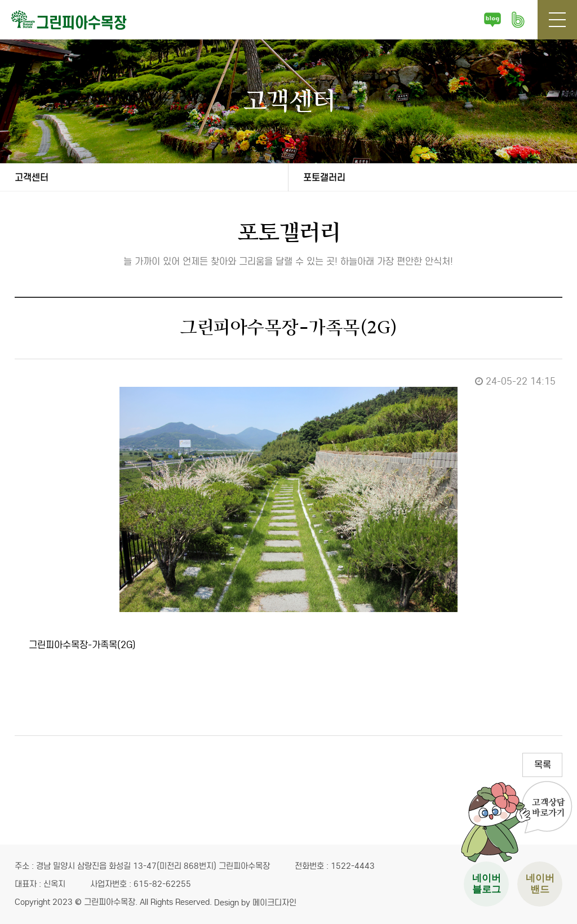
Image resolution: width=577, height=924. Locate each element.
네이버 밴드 (518, 20)
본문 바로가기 (0, 0)
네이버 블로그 (492, 20)
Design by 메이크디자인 (255, 903)
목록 (542, 765)
